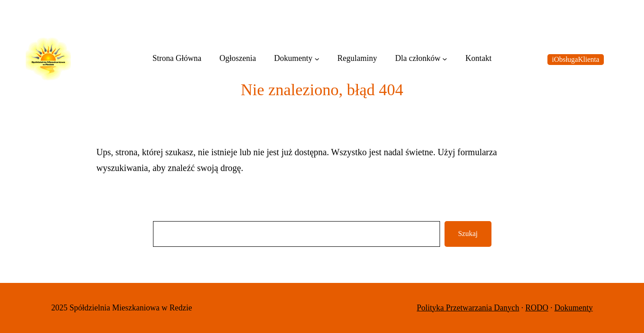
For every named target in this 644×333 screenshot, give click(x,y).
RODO (537, 308)
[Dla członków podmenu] (445, 59)
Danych (507, 308)
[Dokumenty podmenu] (317, 59)
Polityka (432, 308)
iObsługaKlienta (576, 59)
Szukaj (468, 234)
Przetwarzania (470, 308)
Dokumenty (574, 308)
